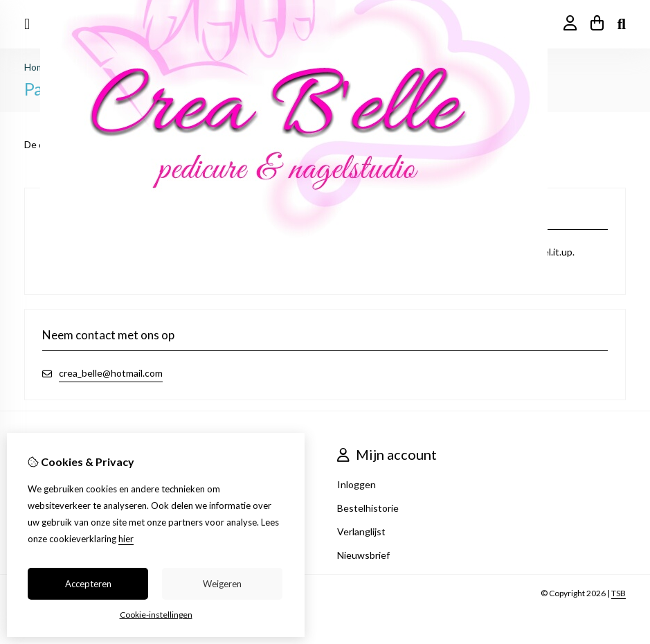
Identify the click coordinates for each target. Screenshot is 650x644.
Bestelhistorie (368, 508)
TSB (619, 593)
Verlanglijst (361, 531)
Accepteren (88, 584)
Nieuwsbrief (363, 555)
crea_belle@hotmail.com (111, 373)
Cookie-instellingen (156, 615)
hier (126, 539)
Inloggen (356, 484)
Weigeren (222, 584)
